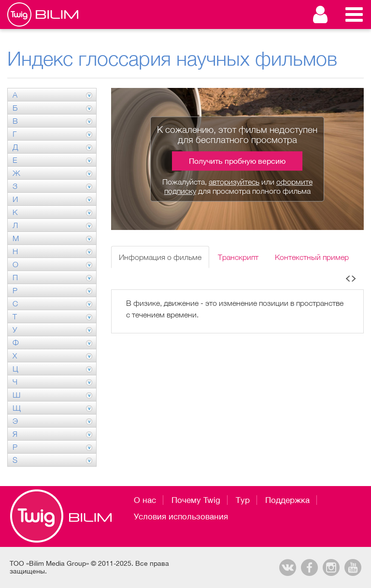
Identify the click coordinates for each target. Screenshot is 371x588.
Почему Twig (196, 500)
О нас (145, 500)
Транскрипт (238, 257)
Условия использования (181, 516)
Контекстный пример (312, 257)
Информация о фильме (160, 257)
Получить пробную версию (237, 161)
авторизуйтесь (234, 182)
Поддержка (287, 500)
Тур (243, 500)
